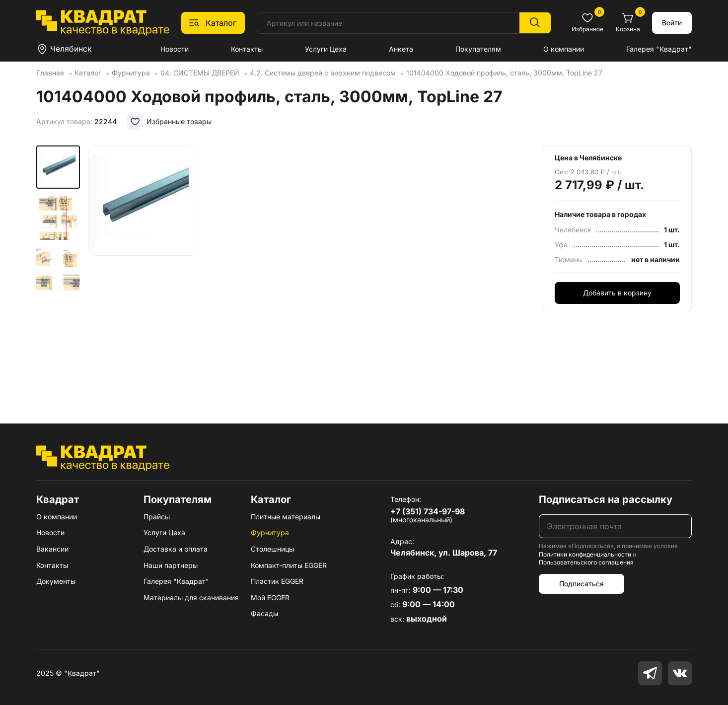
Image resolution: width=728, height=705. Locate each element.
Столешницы (272, 549)
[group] (210, 270)
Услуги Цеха (326, 49)
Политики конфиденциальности (585, 554)
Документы (56, 581)
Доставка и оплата (176, 549)
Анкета (401, 49)
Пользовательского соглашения (586, 562)
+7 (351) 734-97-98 (428, 511)
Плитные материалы (286, 517)
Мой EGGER (270, 598)
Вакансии (52, 549)
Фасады (264, 613)
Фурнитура (270, 532)
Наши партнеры (171, 565)
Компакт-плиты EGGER (289, 565)
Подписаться (582, 584)
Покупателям (478, 49)
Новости (175, 49)
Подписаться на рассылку (606, 499)
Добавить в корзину (617, 293)
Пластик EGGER (277, 581)
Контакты (247, 49)
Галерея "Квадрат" (659, 49)
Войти (672, 23)
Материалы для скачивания (191, 598)
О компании (564, 49)
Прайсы (157, 517)
